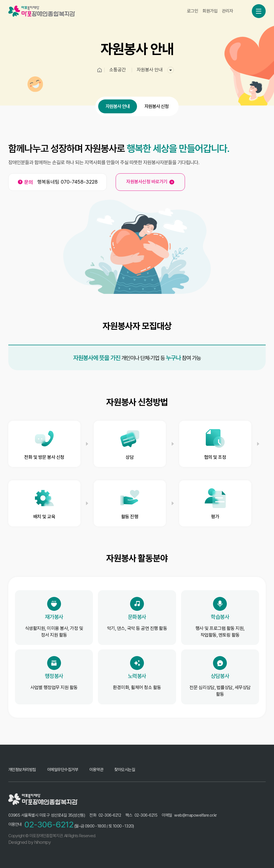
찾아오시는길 (125, 770)
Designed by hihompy (30, 842)
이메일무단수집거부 (63, 770)
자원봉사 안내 (118, 111)
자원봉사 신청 (157, 111)
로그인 (193, 6)
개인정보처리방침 (22, 770)
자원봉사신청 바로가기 (150, 182)
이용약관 (96, 770)
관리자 (228, 6)
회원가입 (210, 6)
